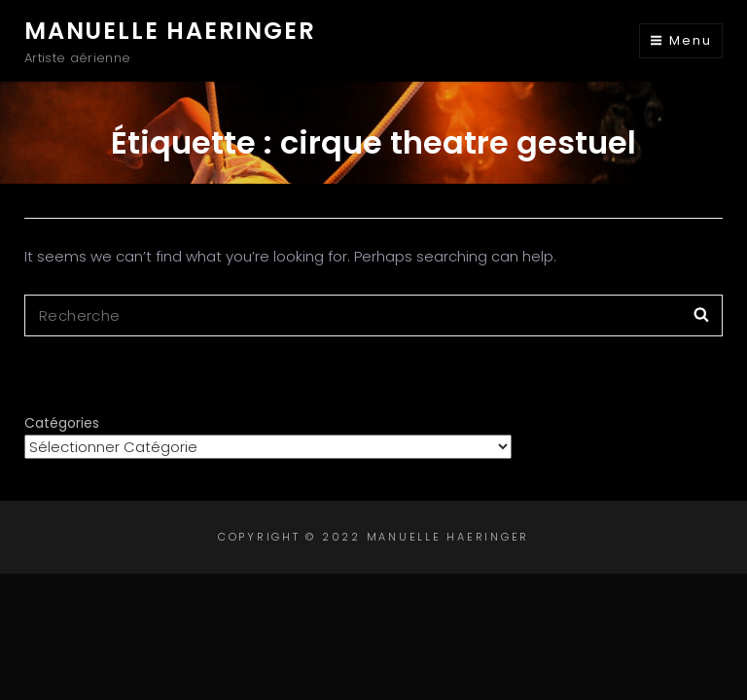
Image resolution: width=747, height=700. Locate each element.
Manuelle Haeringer (170, 31)
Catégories (62, 423)
